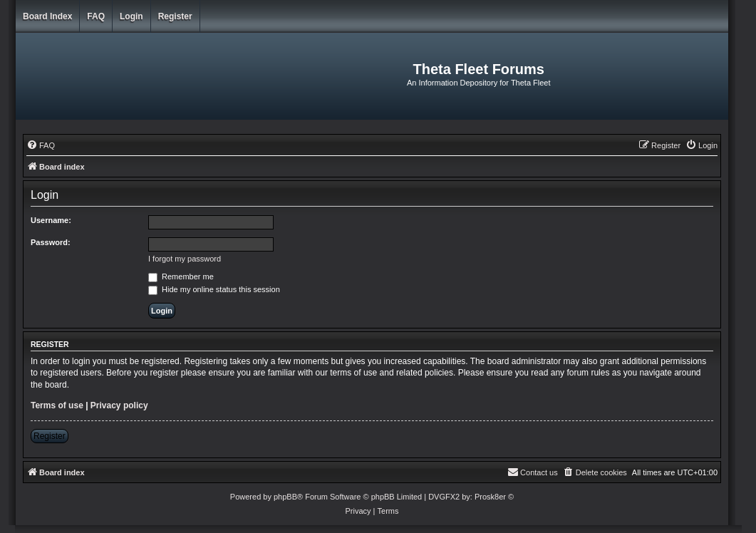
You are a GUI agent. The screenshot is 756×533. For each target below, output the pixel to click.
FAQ (96, 16)
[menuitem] (41, 145)
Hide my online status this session (214, 289)
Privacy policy (119, 405)
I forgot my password (185, 259)
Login (131, 16)
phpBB (285, 497)
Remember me (181, 276)
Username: (51, 220)
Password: (51, 242)
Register (175, 16)
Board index (47, 16)
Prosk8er (490, 497)
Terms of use (57, 405)
